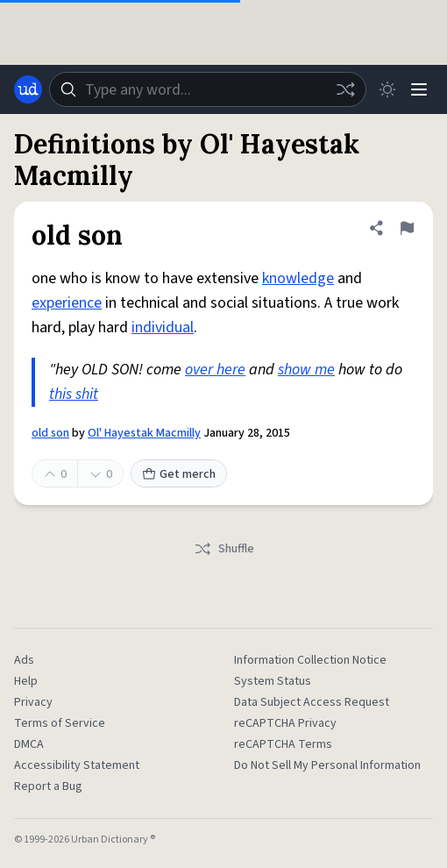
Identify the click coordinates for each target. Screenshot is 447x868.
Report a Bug (48, 786)
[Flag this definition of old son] (407, 228)
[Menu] (419, 89)
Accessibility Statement (77, 765)
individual (163, 327)
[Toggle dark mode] (387, 89)
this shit (74, 394)
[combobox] (208, 89)
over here (215, 370)
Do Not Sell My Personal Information (327, 765)
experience (67, 303)
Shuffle (224, 549)
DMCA (29, 744)
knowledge (298, 278)
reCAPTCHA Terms (283, 744)
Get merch (179, 474)
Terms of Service (60, 723)
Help (26, 681)
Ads (24, 660)
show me (306, 370)
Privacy (33, 702)
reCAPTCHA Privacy (285, 723)
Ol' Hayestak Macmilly (144, 433)
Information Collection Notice (310, 660)
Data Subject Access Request (312, 702)
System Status (273, 681)
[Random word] (345, 89)
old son (50, 433)
